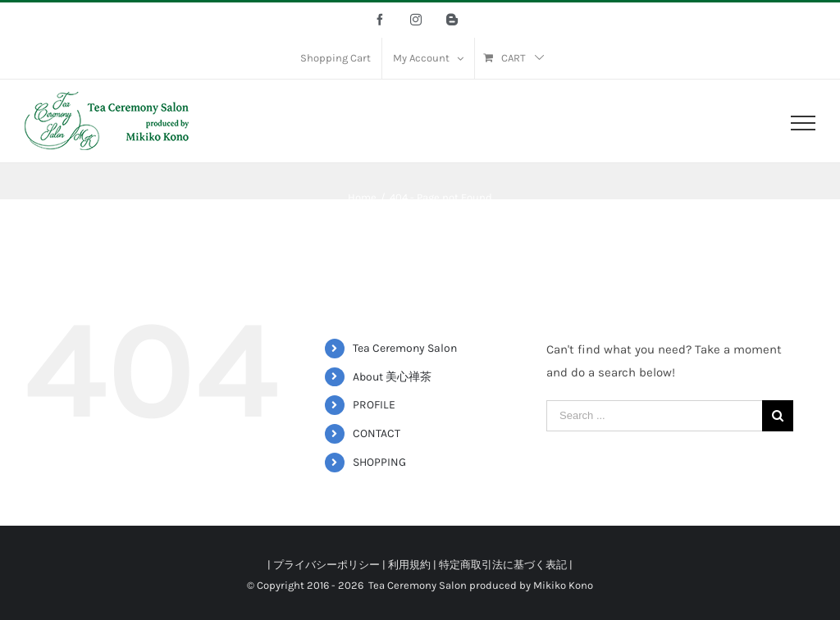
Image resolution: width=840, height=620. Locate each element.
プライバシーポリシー (326, 565)
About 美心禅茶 (392, 377)
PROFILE (374, 405)
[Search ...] (654, 416)
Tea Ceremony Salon (405, 348)
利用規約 (409, 565)
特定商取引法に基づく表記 (503, 565)
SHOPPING (379, 462)
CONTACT (377, 433)
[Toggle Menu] (803, 123)
